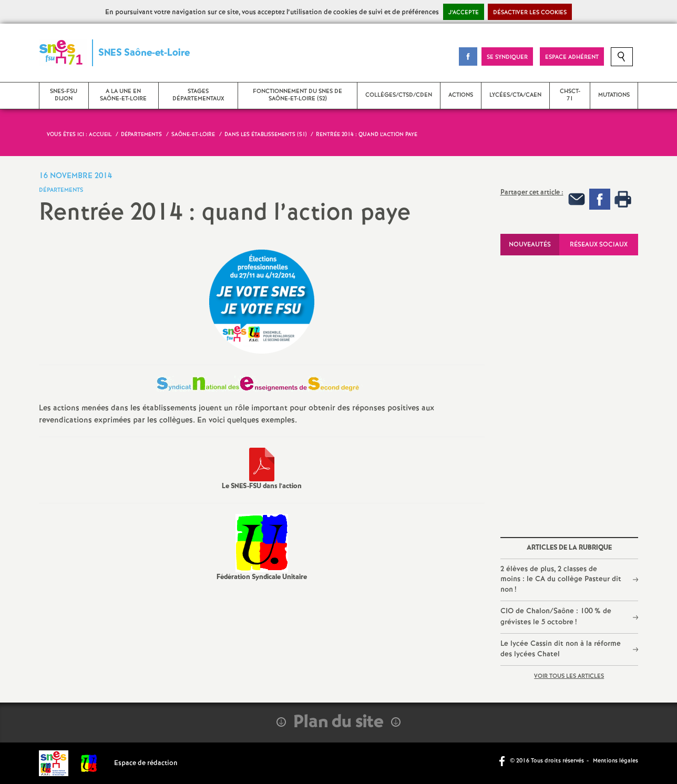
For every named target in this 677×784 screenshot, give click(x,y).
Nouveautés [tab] (530, 245)
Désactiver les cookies (530, 13)
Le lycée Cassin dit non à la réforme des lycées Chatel (561, 649)
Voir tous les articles (569, 676)
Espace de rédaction (146, 763)
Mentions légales (616, 761)
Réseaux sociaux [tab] (599, 245)
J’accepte (464, 13)
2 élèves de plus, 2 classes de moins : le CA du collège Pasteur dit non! (561, 579)
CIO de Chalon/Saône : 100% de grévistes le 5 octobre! (556, 617)
